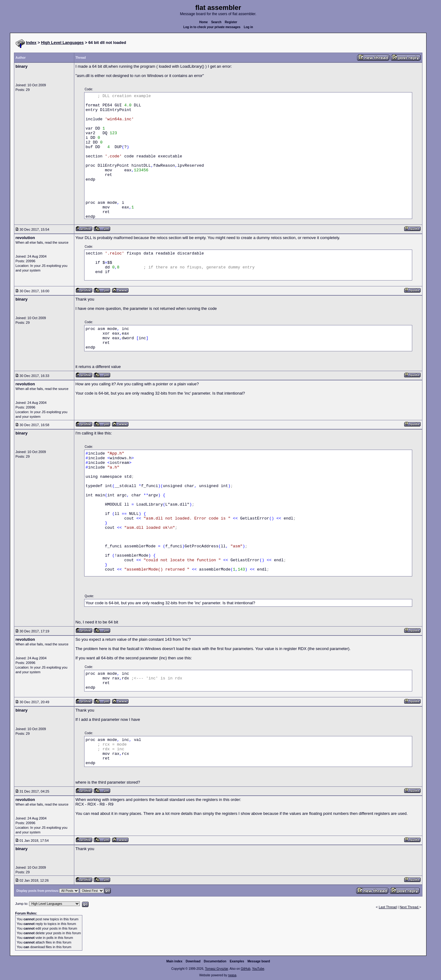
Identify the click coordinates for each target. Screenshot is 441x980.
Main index (175, 961)
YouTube (258, 969)
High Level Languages (63, 43)
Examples (237, 961)
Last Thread (388, 907)
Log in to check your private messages (212, 27)
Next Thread (409, 907)
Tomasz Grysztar (216, 969)
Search (216, 22)
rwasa (232, 975)
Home (204, 22)
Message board (259, 961)
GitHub (246, 969)
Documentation (215, 961)
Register (231, 22)
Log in (249, 27)
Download (193, 961)
